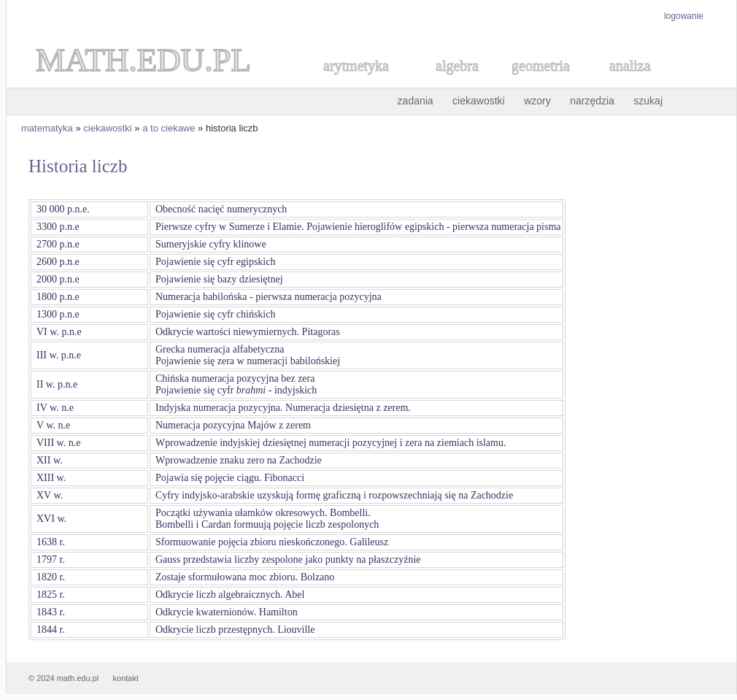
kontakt (126, 678)
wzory (537, 101)
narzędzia (592, 101)
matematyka (47, 128)
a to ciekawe (169, 128)
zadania (416, 101)
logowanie (684, 16)
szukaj (648, 101)
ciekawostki (479, 101)
